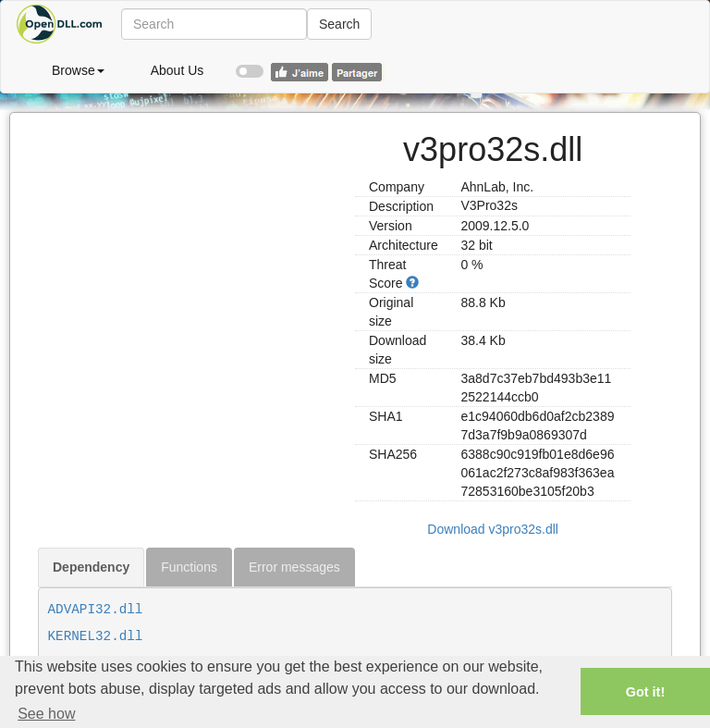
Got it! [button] (645, 692)
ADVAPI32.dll (96, 610)
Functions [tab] (189, 567)
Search (339, 24)
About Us (177, 70)
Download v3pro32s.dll (493, 529)
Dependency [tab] (91, 567)
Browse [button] (78, 70)
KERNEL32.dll (96, 636)
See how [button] (46, 714)
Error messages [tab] (294, 567)
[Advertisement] (190, 228)
